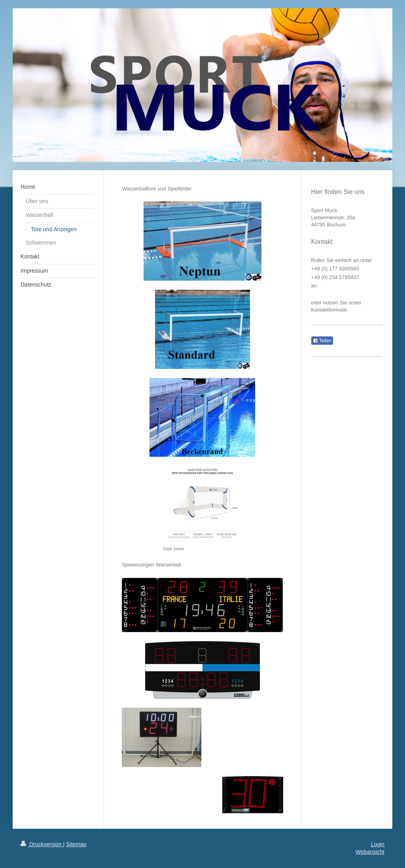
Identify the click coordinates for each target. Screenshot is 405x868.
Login (378, 844)
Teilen (322, 341)
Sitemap (76, 844)
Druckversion (42, 844)
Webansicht (370, 852)
